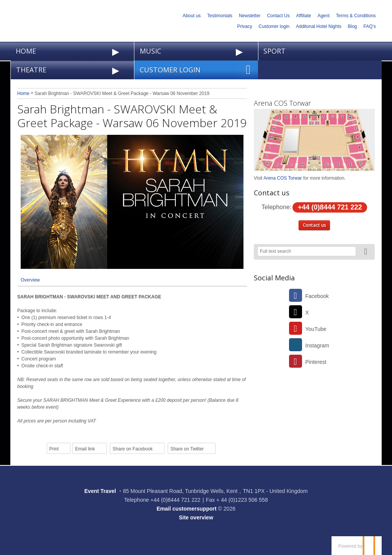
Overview (30, 280)
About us (192, 16)
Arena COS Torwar (282, 103)
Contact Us (278, 16)
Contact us (314, 225)
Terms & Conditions (356, 16)
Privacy (244, 26)
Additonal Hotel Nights (319, 26)
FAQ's (369, 26)
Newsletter (250, 16)
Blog (353, 26)
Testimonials (220, 16)
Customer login (274, 26)
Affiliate (304, 16)
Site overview (196, 517)
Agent (323, 16)
